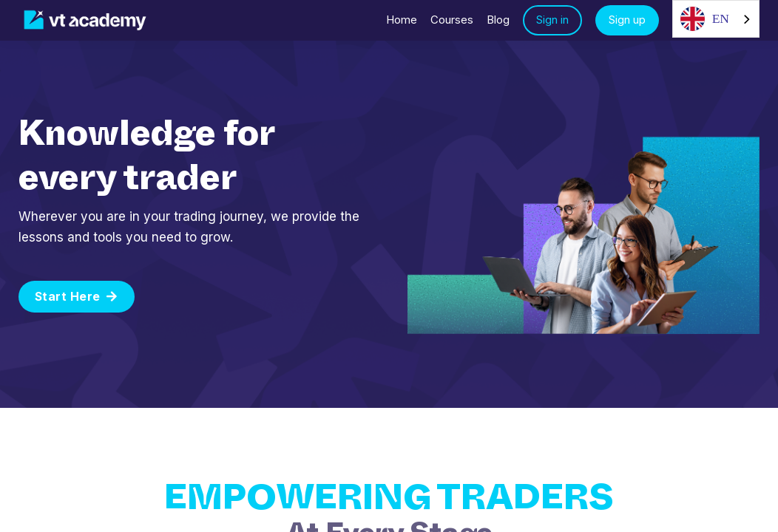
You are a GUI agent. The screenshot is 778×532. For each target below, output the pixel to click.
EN (705, 19)
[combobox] (716, 19)
